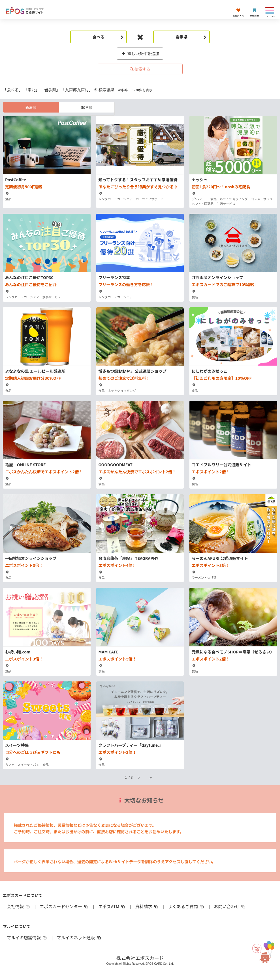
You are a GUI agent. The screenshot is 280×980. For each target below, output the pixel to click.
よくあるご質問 (186, 906)
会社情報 (19, 906)
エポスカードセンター (64, 906)
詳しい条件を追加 (140, 53)
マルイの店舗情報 (27, 937)
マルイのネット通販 (79, 937)
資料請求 (147, 906)
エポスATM (112, 906)
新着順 (31, 107)
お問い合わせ (230, 906)
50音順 (87, 107)
